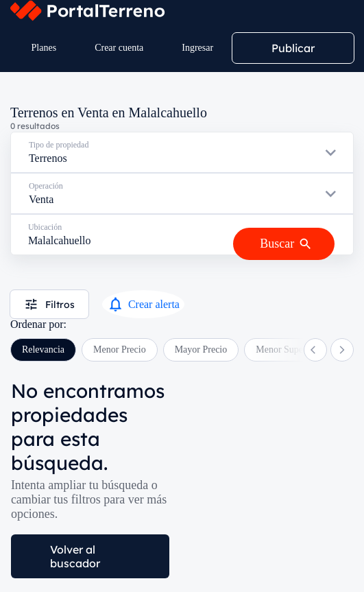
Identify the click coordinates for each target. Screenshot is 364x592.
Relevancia (43, 350)
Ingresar (197, 48)
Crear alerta (143, 304)
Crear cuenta (119, 48)
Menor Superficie (289, 350)
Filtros (49, 304)
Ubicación (45, 227)
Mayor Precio (201, 350)
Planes (44, 48)
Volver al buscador (75, 556)
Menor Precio (120, 350)
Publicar (293, 48)
